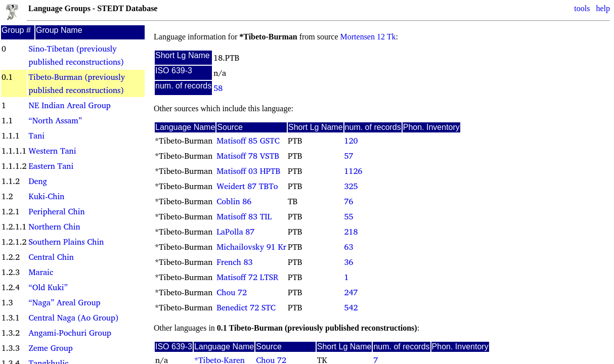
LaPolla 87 (235, 232)
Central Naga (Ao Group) (73, 317)
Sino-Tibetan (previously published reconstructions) (76, 55)
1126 (354, 171)
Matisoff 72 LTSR (247, 277)
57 (349, 156)
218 (351, 232)
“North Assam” (55, 120)
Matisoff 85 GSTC (248, 141)
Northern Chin (54, 226)
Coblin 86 (234, 201)
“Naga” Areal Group (64, 302)
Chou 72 (232, 292)
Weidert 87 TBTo (247, 186)
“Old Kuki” (48, 287)
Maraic (41, 272)
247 (351, 292)
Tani (36, 135)
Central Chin (51, 257)
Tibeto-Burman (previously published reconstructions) (77, 83)
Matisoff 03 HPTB (248, 171)
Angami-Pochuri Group (70, 333)
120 (351, 141)
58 (218, 88)
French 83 (234, 262)
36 (349, 262)
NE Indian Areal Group (69, 105)
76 (349, 201)
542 (351, 307)
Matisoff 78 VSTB (248, 156)
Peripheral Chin (56, 211)
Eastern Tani (51, 166)
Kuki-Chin (46, 196)
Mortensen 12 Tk (368, 37)
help (603, 8)
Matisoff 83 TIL (244, 216)
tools (582, 8)
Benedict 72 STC (246, 307)
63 (349, 247)
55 (349, 216)
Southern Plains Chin (66, 242)
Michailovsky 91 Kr (251, 247)
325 (351, 186)
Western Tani (52, 151)
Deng (37, 181)
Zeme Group (50, 348)
